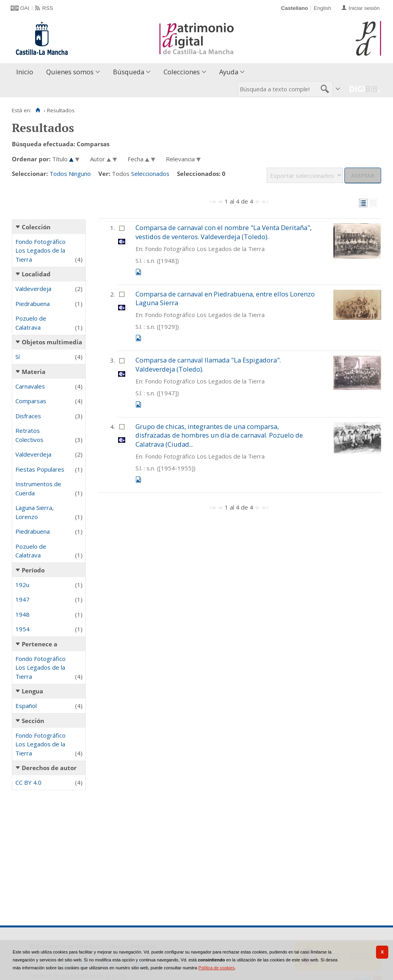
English (322, 8)
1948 (23, 614)
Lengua (32, 691)
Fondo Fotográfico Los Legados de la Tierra (40, 250)
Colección (36, 227)
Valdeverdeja (33, 289)
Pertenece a (39, 644)
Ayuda (229, 72)
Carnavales (30, 386)
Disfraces (28, 416)
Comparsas (31, 401)
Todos (58, 174)
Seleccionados (150, 174)
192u (22, 585)
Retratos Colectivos (29, 435)
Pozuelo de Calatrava (31, 323)
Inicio (25, 72)
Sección (33, 721)
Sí (18, 357)
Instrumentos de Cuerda (38, 488)
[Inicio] (38, 110)
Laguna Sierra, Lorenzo (35, 512)
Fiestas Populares (40, 469)
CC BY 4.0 (28, 782)
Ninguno (80, 174)
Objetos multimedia (52, 342)
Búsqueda (129, 72)
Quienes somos (70, 72)
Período (33, 570)
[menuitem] (26, 72)
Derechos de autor (49, 768)
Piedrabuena (33, 304)
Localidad (36, 274)
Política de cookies (216, 968)
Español (26, 706)
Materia (34, 372)
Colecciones (182, 72)
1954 (23, 629)
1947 (23, 599)
